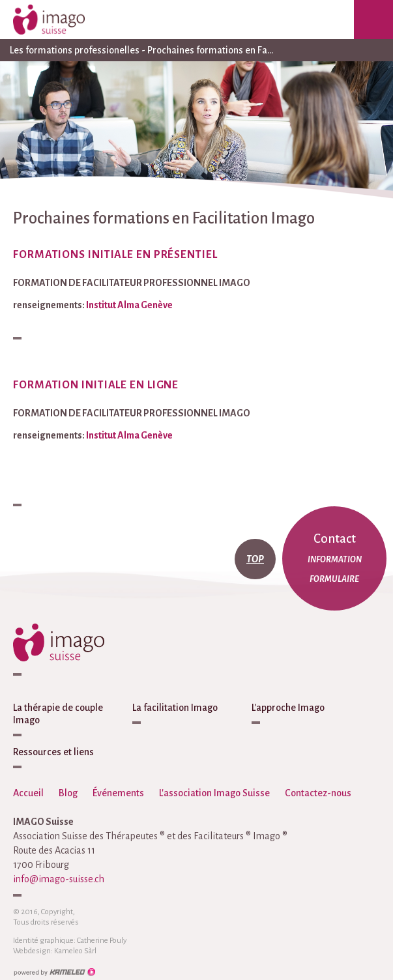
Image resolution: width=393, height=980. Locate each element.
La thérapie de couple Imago (58, 714)
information (335, 560)
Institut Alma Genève (129, 305)
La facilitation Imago (175, 708)
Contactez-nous (318, 793)
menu (373, 20)
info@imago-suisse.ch (59, 879)
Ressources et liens (53, 752)
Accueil (28, 793)
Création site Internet (54, 972)
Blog (68, 793)
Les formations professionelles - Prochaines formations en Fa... (196, 50)
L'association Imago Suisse (214, 793)
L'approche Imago (288, 708)
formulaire (334, 579)
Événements (118, 793)
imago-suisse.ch (62, 20)
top (255, 559)
